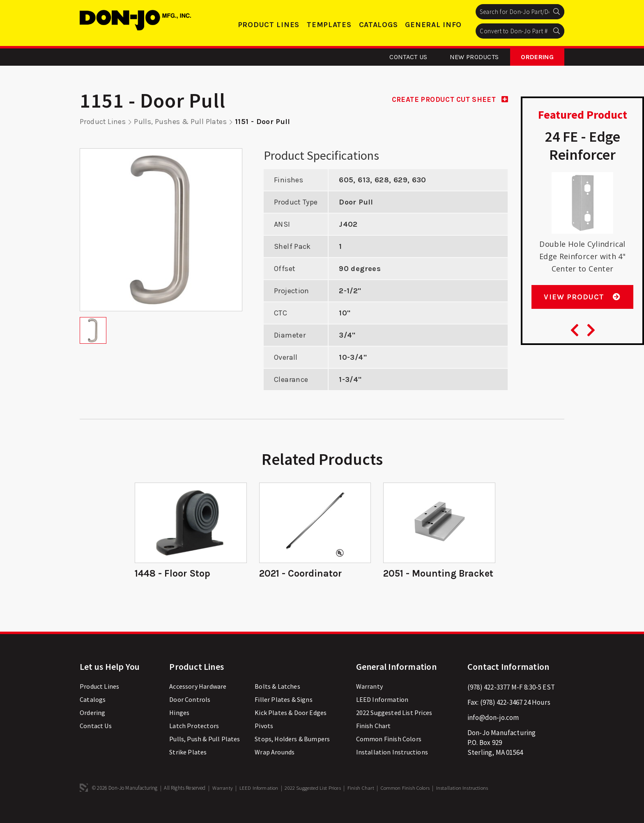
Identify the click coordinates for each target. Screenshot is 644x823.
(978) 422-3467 (501, 715)
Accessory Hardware (198, 699)
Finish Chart (374, 738)
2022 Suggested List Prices (394, 725)
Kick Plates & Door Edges (291, 725)
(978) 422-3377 (489, 700)
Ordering (537, 57)
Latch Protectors (194, 738)
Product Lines (269, 25)
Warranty (369, 699)
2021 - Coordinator (301, 574)
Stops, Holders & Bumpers (292, 752)
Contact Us (408, 57)
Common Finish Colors (389, 752)
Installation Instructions (392, 765)
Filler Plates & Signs (284, 712)
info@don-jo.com (493, 730)
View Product (582, 302)
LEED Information (382, 712)
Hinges (179, 725)
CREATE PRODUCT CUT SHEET (446, 99)
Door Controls (190, 712)
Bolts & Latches (277, 699)
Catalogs (378, 25)
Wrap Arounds (275, 765)
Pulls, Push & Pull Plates (205, 752)
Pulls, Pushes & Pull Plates (182, 122)
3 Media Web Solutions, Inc (84, 800)
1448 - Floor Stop (174, 574)
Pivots (264, 738)
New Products (474, 57)
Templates (329, 25)
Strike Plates (188, 765)
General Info (433, 25)
